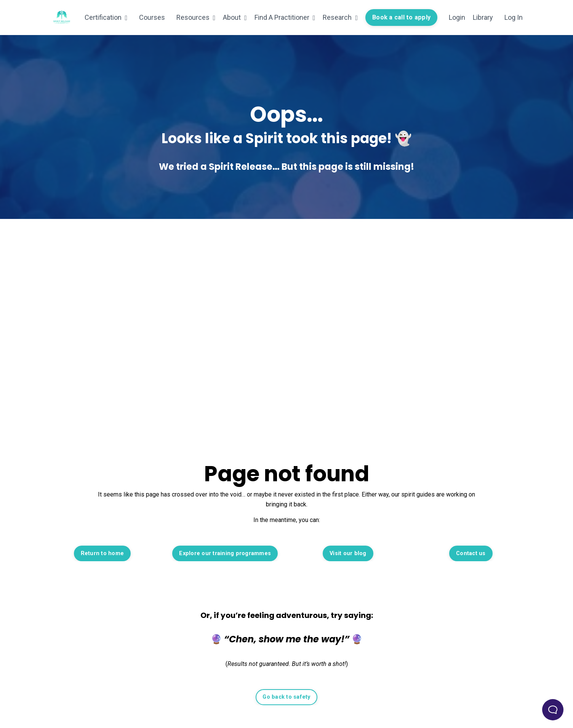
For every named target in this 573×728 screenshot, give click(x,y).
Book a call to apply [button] (401, 17)
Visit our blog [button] (348, 553)
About (235, 17)
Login (457, 17)
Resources (196, 17)
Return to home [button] (102, 553)
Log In (514, 17)
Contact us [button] (471, 553)
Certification (106, 17)
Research (340, 17)
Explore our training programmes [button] (225, 553)
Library (483, 17)
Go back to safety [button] (286, 697)
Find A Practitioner (285, 17)
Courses (152, 17)
